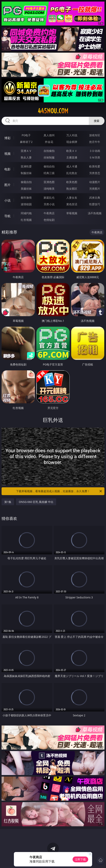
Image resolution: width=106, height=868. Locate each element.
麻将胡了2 (26, 142)
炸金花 (49, 142)
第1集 (8, 502)
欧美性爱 (95, 166)
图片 (7, 185)
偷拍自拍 (49, 166)
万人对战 (72, 135)
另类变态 (95, 173)
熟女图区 (72, 189)
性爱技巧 (95, 204)
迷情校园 (26, 204)
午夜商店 (49, 213)
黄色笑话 (72, 204)
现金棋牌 (72, 142)
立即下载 (80, 859)
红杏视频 (26, 220)
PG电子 (26, 135)
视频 (7, 154)
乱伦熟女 (72, 173)
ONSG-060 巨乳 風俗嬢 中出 (36, 502)
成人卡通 (72, 166)
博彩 (7, 138)
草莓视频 (72, 213)
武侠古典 (95, 198)
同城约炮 (26, 213)
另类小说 (49, 204)
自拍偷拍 (49, 151)
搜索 (97, 121)
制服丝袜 (26, 173)
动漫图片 (95, 182)
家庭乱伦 (49, 198)
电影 (7, 169)
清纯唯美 (49, 189)
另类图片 (95, 189)
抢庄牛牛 (95, 142)
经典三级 (49, 173)
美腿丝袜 (26, 189)
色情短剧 (49, 220)
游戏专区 (95, 135)
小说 (7, 200)
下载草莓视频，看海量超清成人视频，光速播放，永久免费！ (59, 491)
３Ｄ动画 (95, 151)
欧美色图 (72, 182)
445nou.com (53, 111)
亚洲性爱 (26, 166)
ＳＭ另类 (95, 157)
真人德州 (49, 135)
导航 (7, 216)
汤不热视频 (95, 213)
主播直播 (72, 157)
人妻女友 (72, 198)
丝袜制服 (49, 157)
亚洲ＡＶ (26, 151)
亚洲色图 (49, 182)
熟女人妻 (26, 157)
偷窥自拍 (26, 182)
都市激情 (26, 198)
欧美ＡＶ (72, 151)
